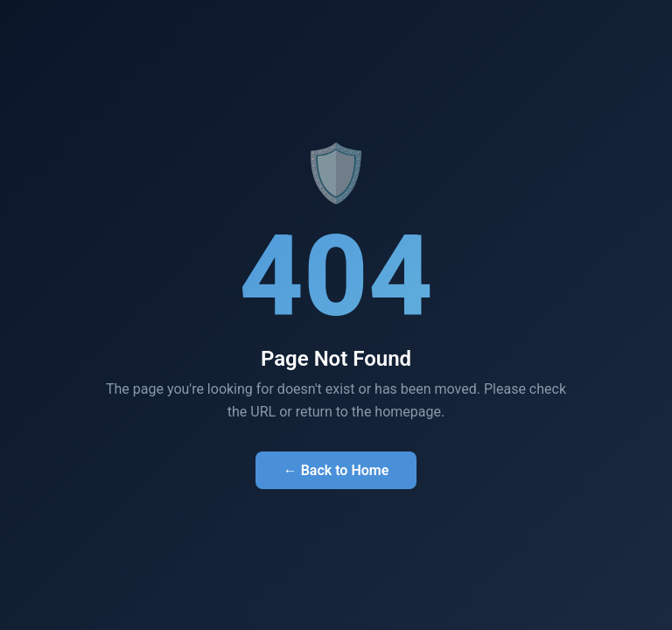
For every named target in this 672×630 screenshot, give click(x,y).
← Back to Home (336, 470)
